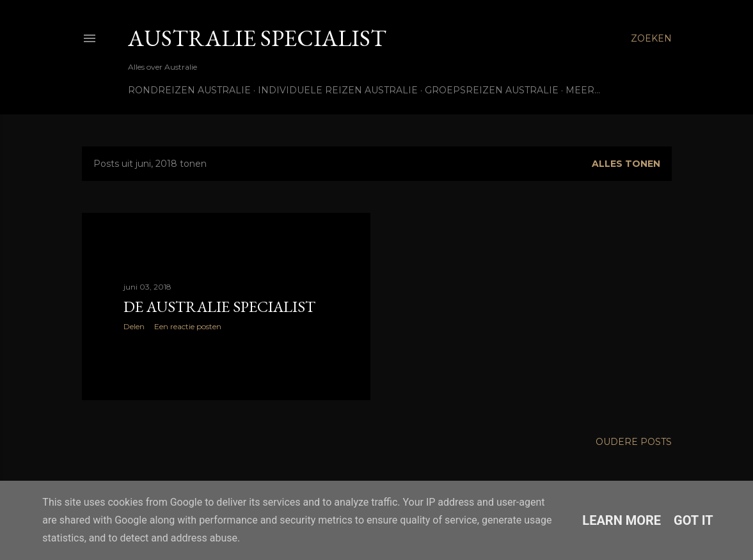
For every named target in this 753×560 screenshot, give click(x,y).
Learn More (622, 520)
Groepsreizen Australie (492, 90)
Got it (694, 520)
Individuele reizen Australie (338, 90)
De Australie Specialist (219, 307)
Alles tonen (626, 164)
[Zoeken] (651, 38)
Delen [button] (134, 326)
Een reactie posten (188, 326)
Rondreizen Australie (189, 90)
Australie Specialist (257, 38)
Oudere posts (634, 442)
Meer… (583, 90)
